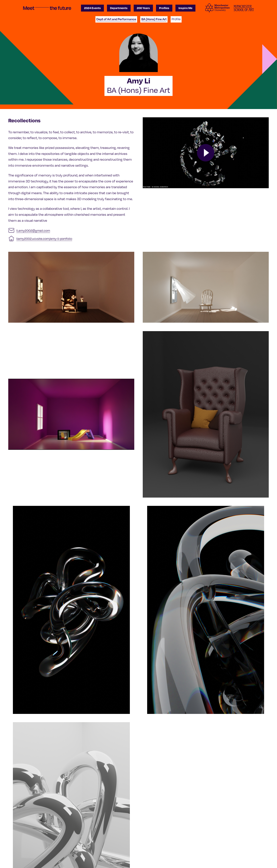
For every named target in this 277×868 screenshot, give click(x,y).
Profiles (164, 8)
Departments (119, 8)
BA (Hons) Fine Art (154, 19)
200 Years (143, 8)
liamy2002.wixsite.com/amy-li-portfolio (44, 238)
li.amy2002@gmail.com (33, 230)
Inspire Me (185, 8)
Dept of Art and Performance (116, 19)
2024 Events (92, 8)
